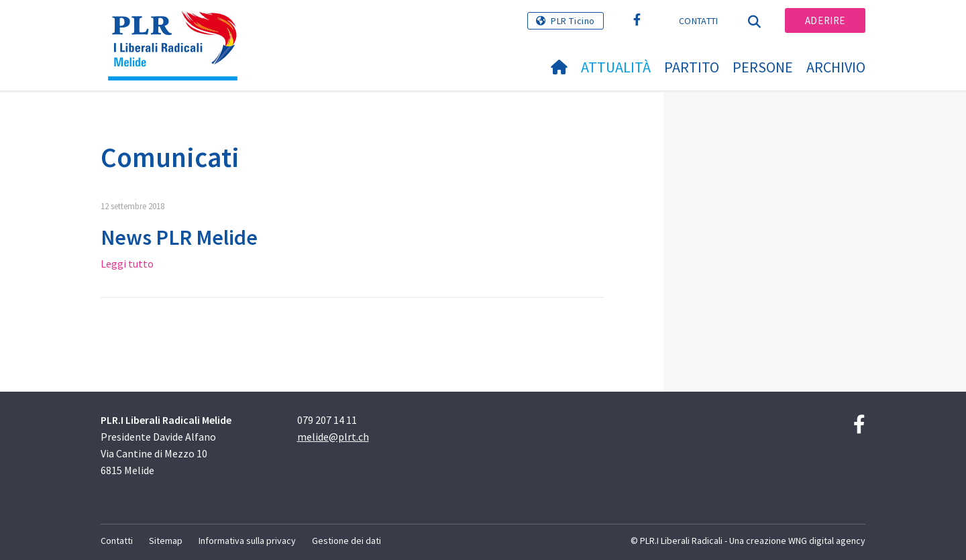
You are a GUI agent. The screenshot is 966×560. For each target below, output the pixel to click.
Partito (692, 67)
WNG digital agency (827, 541)
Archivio (836, 67)
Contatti (698, 21)
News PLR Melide (179, 237)
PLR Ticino (573, 21)
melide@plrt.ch (333, 437)
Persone (763, 67)
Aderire (825, 20)
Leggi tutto (127, 264)
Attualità (616, 67)
